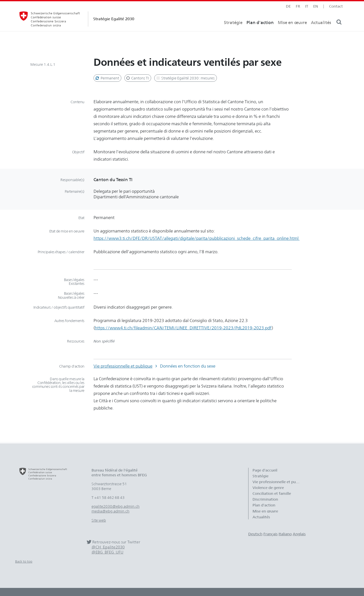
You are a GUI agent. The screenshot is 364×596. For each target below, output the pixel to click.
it (307, 6)
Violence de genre (268, 488)
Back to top (24, 561)
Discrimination (265, 499)
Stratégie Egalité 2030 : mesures (185, 78)
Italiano (285, 534)
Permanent (107, 78)
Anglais (299, 534)
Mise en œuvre (292, 32)
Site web (99, 520)
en (316, 6)
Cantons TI (137, 78)
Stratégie (233, 32)
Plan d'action (260, 32)
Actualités (321, 32)
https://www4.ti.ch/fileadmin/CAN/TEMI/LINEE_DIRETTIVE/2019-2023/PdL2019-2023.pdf (183, 328)
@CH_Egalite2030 (108, 547)
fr (298, 6)
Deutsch (255, 534)
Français (270, 534)
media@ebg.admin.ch (110, 511)
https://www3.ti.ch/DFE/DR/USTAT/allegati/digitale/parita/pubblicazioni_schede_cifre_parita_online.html (197, 238)
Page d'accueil (265, 470)
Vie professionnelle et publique (123, 366)
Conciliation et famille (272, 493)
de (288, 6)
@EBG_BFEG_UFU (107, 552)
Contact (336, 6)
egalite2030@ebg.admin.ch (116, 506)
